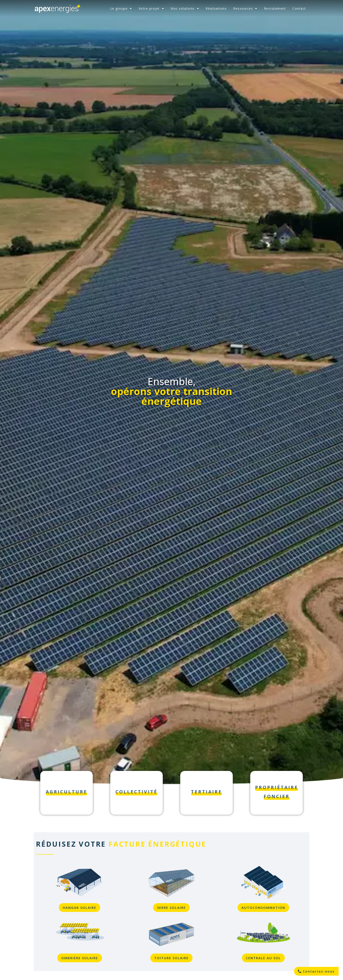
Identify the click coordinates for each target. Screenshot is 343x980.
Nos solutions (185, 9)
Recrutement (275, 8)
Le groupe (121, 9)
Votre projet (151, 9)
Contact (299, 8)
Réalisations (216, 8)
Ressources (245, 9)
